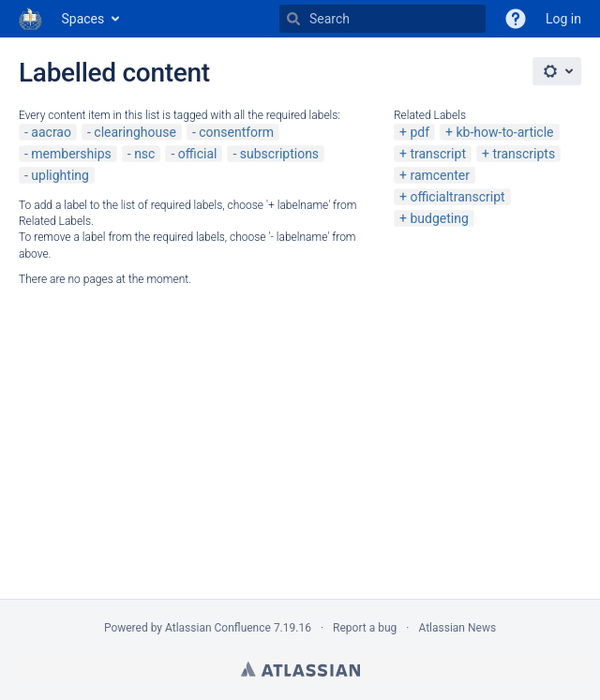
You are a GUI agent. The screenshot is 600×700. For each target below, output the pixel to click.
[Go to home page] (31, 19)
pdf (420, 132)
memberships (71, 154)
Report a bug (365, 628)
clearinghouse (135, 132)
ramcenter (440, 175)
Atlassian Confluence (218, 628)
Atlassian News (457, 628)
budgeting (439, 218)
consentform (236, 132)
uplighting (60, 175)
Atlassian (300, 669)
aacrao (51, 132)
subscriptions (279, 154)
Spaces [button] (83, 19)
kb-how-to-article (504, 132)
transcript (438, 154)
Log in (563, 19)
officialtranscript (457, 197)
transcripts (524, 154)
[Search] (293, 19)
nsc (144, 154)
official (198, 154)
